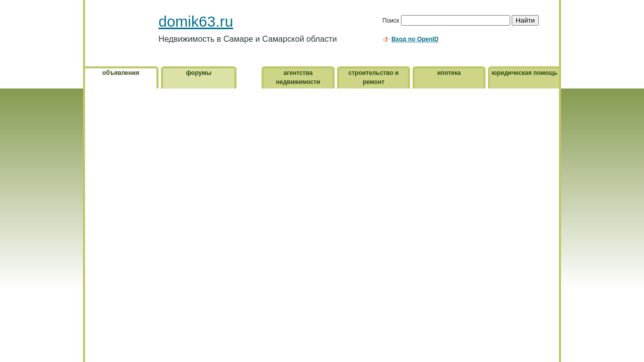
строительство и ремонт (374, 77)
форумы (199, 73)
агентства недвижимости (298, 77)
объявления (120, 73)
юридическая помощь (525, 73)
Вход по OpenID (415, 39)
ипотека (449, 73)
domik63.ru (196, 21)
